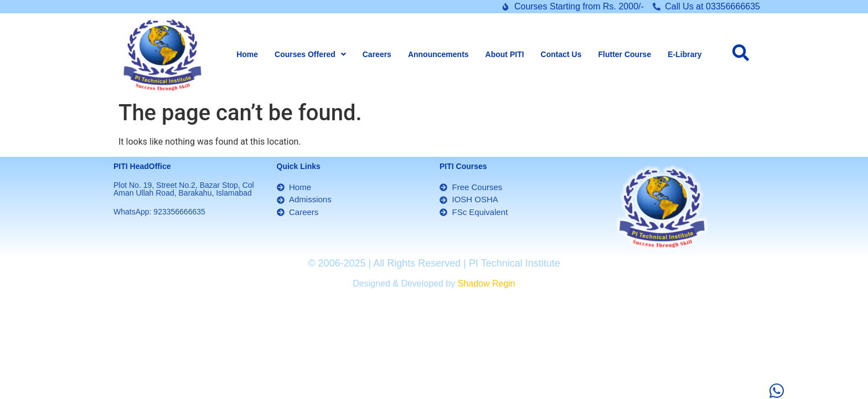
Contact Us (561, 54)
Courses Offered (310, 54)
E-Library (684, 54)
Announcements (438, 54)
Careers (377, 54)
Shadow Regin (487, 283)
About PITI (505, 54)
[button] (310, 54)
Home (247, 54)
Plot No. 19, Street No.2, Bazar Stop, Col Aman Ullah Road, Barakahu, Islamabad (184, 189)
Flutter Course (625, 54)
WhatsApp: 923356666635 (159, 212)
